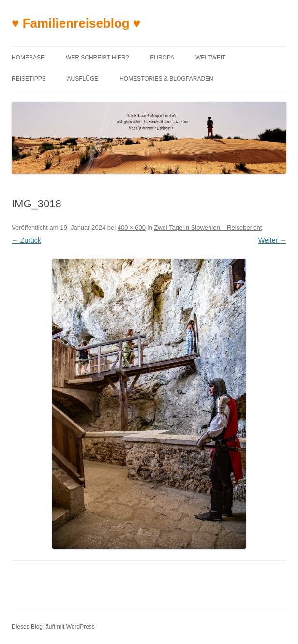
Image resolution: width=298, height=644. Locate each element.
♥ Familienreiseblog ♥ (76, 23)
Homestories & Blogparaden (166, 79)
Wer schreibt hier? (97, 58)
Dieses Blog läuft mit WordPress (53, 627)
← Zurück (26, 240)
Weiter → (272, 240)
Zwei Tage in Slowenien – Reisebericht (208, 227)
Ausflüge (83, 79)
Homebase (28, 58)
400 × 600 (132, 227)
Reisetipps (29, 79)
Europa (162, 58)
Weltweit (210, 58)
